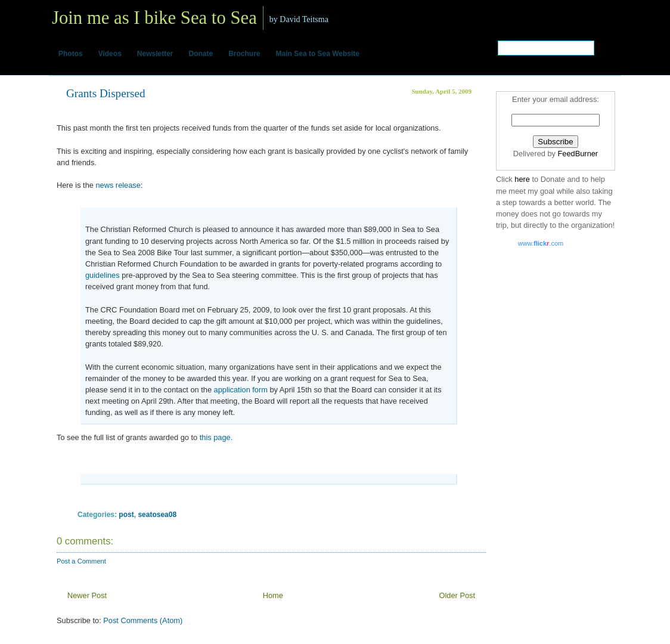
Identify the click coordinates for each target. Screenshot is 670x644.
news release (118, 185)
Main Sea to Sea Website (318, 54)
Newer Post (87, 595)
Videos (110, 54)
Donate (201, 54)
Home (273, 595)
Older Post (457, 595)
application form (241, 390)
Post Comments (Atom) (143, 620)
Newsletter (155, 54)
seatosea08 (157, 515)
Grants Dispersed (106, 93)
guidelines (103, 275)
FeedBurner (578, 154)
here (523, 179)
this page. (215, 437)
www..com (541, 243)
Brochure (244, 54)
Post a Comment (81, 561)
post (126, 515)
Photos (71, 54)
